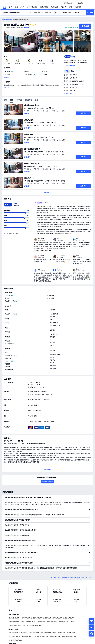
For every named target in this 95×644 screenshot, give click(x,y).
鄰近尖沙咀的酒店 (55, 636)
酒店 (59, 578)
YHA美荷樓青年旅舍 (35, 625)
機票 (10, 7)
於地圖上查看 (68, 93)
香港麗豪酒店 (47, 618)
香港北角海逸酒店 (64, 622)
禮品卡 (64, 7)
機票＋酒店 (55, 7)
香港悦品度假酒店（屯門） (28, 622)
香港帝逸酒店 (42, 622)
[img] (21, 41)
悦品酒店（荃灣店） (14, 618)
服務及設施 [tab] (28, 100)
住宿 (4, 7)
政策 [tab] (37, 100)
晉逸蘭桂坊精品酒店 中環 (16, 25)
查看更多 (6, 87)
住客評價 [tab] (19, 100)
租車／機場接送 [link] (32, 7)
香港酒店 (72, 578)
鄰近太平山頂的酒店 (14, 636)
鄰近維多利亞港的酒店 (59, 633)
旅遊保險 (78, 7)
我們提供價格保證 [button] (73, 28)
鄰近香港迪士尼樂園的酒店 (40, 636)
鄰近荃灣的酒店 (26, 636)
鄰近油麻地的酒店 (46, 633)
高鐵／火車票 (19, 7)
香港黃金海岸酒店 (14, 622)
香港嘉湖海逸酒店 (68, 618)
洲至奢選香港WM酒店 (15, 625)
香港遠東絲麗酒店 (36, 618)
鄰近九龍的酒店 (24, 633)
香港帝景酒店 (26, 618)
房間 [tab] (11, 100)
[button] (75, 3)
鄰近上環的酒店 (13, 633)
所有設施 (6, 77)
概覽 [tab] (5, 100)
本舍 (72, 622)
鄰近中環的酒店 (34, 633)
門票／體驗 (44, 7)
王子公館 (25, 625)
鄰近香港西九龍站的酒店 (16, 640)
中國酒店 (65, 578)
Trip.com (54, 578)
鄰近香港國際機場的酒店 (69, 636)
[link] (68, 3)
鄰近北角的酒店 (72, 633)
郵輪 (70, 7)
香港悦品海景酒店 (52, 622)
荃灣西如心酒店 (57, 618)
